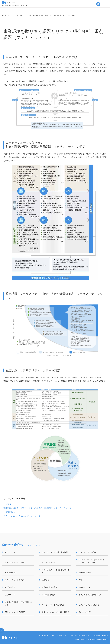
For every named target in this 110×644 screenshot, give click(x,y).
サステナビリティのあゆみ (89, 605)
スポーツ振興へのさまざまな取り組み (56, 571)
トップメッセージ (12, 552)
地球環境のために (86, 573)
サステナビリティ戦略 (25, 15)
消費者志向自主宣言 (50, 587)
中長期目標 (8, 512)
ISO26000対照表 (85, 612)
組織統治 (45, 580)
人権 (80, 580)
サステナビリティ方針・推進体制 (55, 552)
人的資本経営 (10, 587)
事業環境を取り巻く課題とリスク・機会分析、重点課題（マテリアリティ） (36, 508)
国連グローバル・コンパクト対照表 (56, 612)
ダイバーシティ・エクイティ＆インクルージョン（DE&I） (92, 561)
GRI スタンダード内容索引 (15, 612)
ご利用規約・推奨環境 (100, 636)
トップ (6, 504)
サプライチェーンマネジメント (17, 580)
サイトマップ (43, 636)
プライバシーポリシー (59, 636)
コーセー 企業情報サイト (8, 2)
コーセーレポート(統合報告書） (54, 605)
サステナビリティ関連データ (90, 595)
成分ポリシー (10, 595)
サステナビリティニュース (15, 562)
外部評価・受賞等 (49, 595)
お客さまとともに (86, 587)
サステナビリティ (12, 15)
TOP (3, 15)
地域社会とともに (12, 573)
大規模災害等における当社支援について (19, 603)
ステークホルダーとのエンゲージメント (21, 516)
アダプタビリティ (49, 562)
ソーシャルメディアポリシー (80, 636)
